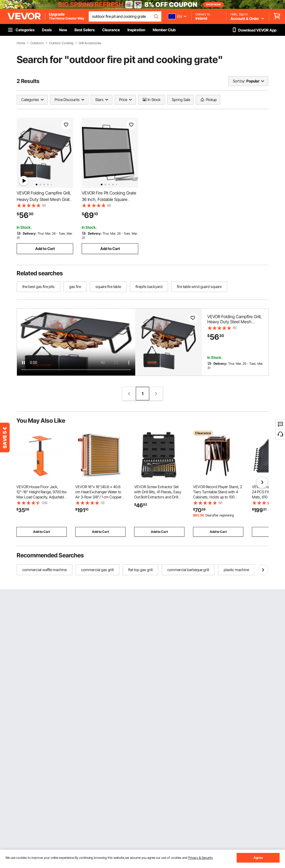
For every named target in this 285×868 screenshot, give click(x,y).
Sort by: (239, 81)
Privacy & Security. (201, 858)
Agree (258, 858)
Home (21, 43)
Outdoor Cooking (61, 43)
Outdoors (37, 43)
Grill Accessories (90, 43)
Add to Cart (45, 249)
